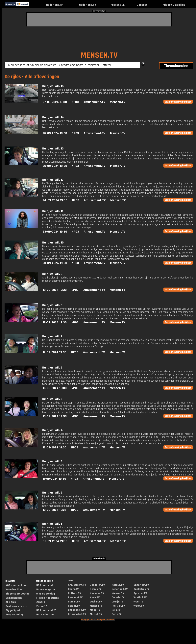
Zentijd (41, 602)
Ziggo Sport (13, 610)
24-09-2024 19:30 (55, 200)
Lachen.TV (96, 602)
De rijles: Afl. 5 (52, 399)
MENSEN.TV (99, 55)
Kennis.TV (96, 589)
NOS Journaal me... (17, 585)
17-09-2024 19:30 (55, 352)
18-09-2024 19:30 (55, 322)
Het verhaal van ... (47, 615)
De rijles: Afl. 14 (53, 117)
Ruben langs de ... (47, 590)
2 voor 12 (42, 606)
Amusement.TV (94, 102)
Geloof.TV (74, 606)
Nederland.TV (87, 5)
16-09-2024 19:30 (55, 388)
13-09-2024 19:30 (55, 416)
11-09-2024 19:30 (54, 479)
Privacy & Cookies (174, 5)
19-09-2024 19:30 (55, 290)
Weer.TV (138, 602)
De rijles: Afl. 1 (52, 524)
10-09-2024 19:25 (55, 510)
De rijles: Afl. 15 (53, 86)
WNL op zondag (46, 594)
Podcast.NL (118, 5)
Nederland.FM (55, 5)
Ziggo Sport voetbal (18, 594)
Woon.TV (139, 606)
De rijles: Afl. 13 (53, 149)
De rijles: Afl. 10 (53, 243)
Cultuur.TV (74, 593)
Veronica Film (14, 590)
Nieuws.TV (118, 593)
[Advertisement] (51, 19)
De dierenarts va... (16, 606)
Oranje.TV (117, 602)
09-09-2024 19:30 (55, 541)
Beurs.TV (73, 589)
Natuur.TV (118, 585)
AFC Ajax (11, 602)
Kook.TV (95, 597)
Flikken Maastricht (48, 598)
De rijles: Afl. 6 (52, 368)
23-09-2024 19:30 (55, 232)
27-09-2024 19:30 (55, 102)
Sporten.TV (140, 593)
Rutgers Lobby (14, 615)
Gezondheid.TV (77, 610)
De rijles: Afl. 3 (52, 461)
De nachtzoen (14, 598)
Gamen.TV (74, 602)
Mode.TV (95, 610)
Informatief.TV (77, 614)
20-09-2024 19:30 (55, 263)
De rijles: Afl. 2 (52, 493)
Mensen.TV (118, 102)
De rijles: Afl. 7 (52, 336)
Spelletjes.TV (141, 589)
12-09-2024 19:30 (55, 448)
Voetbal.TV (140, 597)
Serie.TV (117, 614)
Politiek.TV (118, 606)
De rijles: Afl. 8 (52, 305)
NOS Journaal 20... (47, 610)
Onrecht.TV (118, 597)
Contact (142, 5)
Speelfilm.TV (141, 585)
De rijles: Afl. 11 (53, 211)
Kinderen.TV (97, 593)
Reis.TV (116, 610)
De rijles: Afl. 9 (52, 274)
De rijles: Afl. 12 (53, 180)
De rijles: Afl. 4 (52, 430)
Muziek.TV (96, 614)
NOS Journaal (45, 585)
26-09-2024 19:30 (55, 133)
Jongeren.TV (97, 585)
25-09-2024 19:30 (55, 166)
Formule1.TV (75, 597)
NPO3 (75, 102)
